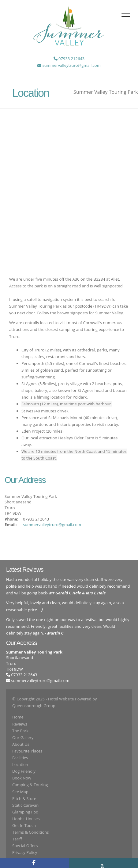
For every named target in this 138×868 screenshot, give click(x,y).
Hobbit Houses (26, 819)
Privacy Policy (25, 852)
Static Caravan (25, 805)
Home (18, 717)
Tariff (17, 839)
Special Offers (25, 846)
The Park (20, 731)
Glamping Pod (25, 812)
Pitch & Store (24, 798)
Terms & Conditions (30, 832)
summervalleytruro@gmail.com (52, 525)
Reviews (20, 724)
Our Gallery (23, 737)
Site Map (20, 792)
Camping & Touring (30, 785)
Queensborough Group (34, 706)
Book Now (22, 778)
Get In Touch (24, 825)
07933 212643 (22, 675)
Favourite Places (27, 751)
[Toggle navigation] (126, 14)
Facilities (20, 758)
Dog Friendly (24, 771)
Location (20, 764)
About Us (21, 744)
